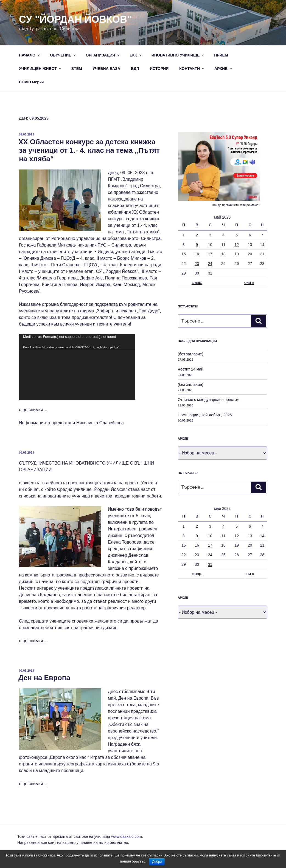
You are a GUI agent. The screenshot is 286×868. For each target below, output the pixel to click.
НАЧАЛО (30, 55)
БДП (135, 69)
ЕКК (136, 55)
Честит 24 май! (191, 369)
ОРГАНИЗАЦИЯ (103, 55)
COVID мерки (31, 82)
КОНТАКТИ (192, 69)
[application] (77, 367)
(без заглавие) (191, 354)
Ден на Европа (44, 678)
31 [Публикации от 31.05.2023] (210, 273)
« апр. (197, 282)
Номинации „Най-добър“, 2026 (205, 415)
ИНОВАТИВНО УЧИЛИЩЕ (178, 55)
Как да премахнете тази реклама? (236, 205)
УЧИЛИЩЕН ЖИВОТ (40, 69)
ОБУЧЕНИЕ (63, 55)
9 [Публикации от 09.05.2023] (197, 245)
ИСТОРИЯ (159, 69)
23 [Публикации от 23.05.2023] (197, 264)
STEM (77, 69)
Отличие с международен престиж (209, 400)
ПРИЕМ (221, 55)
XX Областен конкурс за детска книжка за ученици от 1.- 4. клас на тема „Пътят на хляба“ (89, 150)
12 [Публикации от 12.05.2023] (237, 245)
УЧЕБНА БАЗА (107, 69)
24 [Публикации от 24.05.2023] (210, 264)
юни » (249, 282)
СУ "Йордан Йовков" (75, 19)
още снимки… (33, 410)
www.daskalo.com (127, 836)
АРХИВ (224, 69)
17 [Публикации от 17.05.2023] (210, 254)
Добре (157, 862)
